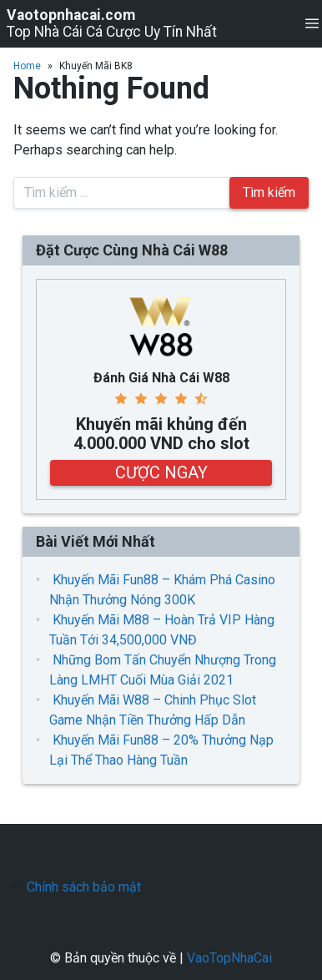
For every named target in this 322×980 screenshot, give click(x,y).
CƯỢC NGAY (161, 472)
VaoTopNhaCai (229, 958)
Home (27, 66)
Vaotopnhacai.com (71, 15)
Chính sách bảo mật (84, 887)
